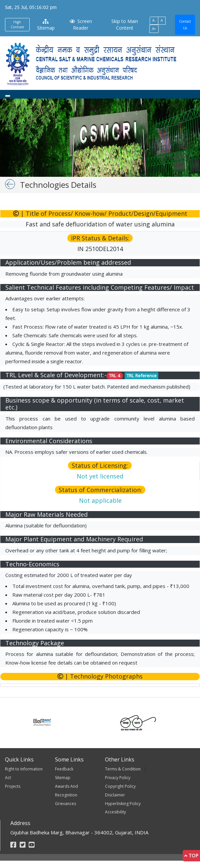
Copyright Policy (120, 786)
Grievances (65, 804)
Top (191, 856)
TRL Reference (142, 376)
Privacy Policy (118, 778)
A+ (154, 29)
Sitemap (46, 25)
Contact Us (185, 25)
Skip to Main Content (125, 24)
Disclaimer (115, 795)
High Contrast (17, 24)
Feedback (64, 769)
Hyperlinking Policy (123, 804)
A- (154, 20)
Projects (13, 786)
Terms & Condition (123, 769)
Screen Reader (81, 24)
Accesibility (115, 812)
